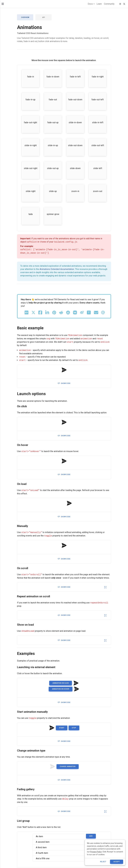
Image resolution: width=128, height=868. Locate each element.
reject (103, 862)
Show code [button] (64, 383)
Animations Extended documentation (57, 269)
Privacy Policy (96, 852)
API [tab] (44, 17)
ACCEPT (117, 862)
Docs (91, 4)
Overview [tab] (25, 17)
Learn (99, 4)
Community (109, 4)
